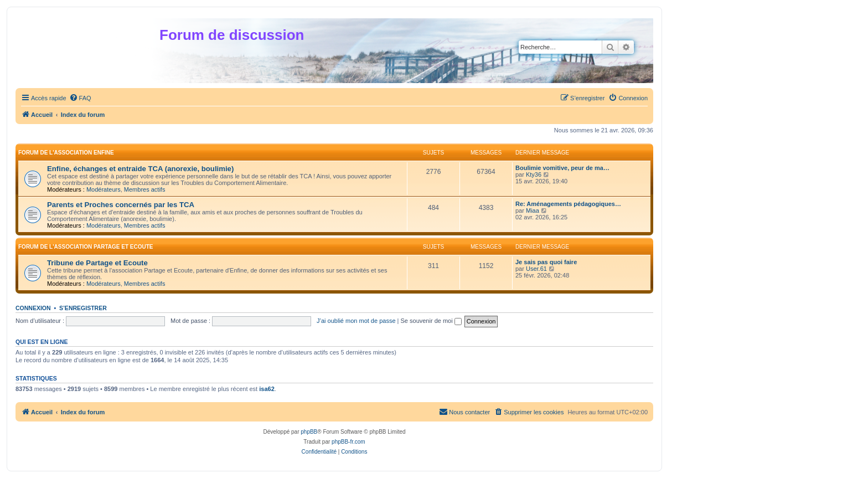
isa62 (267, 389)
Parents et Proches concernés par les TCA (121, 205)
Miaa (533, 210)
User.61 (536, 269)
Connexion (33, 308)
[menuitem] (80, 98)
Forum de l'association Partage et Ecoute (86, 247)
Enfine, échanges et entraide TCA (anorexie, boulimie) (140, 169)
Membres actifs (145, 189)
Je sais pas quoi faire (546, 262)
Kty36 (534, 174)
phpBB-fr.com (348, 442)
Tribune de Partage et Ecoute (97, 263)
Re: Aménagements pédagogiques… (568, 204)
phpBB (309, 432)
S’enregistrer (83, 308)
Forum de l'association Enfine (66, 153)
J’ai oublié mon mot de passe (356, 321)
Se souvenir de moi (431, 321)
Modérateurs (104, 189)
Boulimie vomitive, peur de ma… (562, 168)
